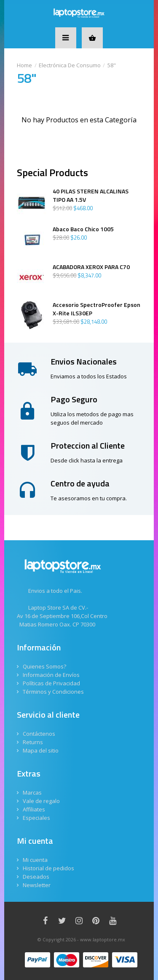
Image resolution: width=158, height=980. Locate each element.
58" (112, 65)
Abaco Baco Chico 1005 (83, 229)
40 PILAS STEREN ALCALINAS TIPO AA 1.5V (91, 195)
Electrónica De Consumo (70, 65)
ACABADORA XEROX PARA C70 (91, 267)
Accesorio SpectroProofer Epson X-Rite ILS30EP (96, 309)
